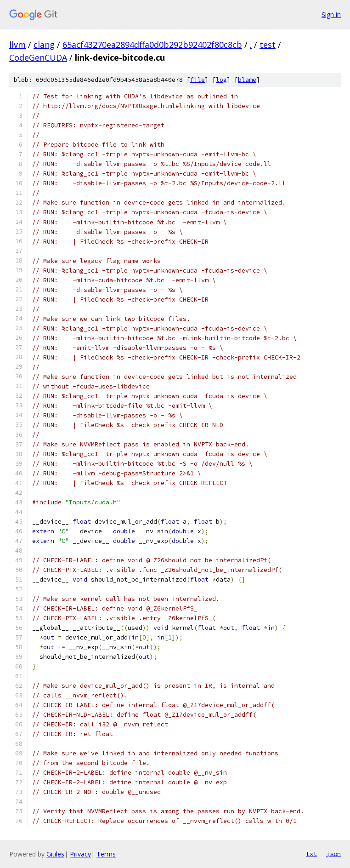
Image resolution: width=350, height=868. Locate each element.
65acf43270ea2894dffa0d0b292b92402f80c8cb (152, 45)
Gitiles (55, 854)
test (268, 45)
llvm (17, 45)
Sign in (331, 14)
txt (311, 854)
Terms (106, 854)
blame (247, 80)
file (198, 80)
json (333, 854)
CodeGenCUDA (38, 57)
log (221, 80)
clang (44, 45)
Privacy (80, 854)
